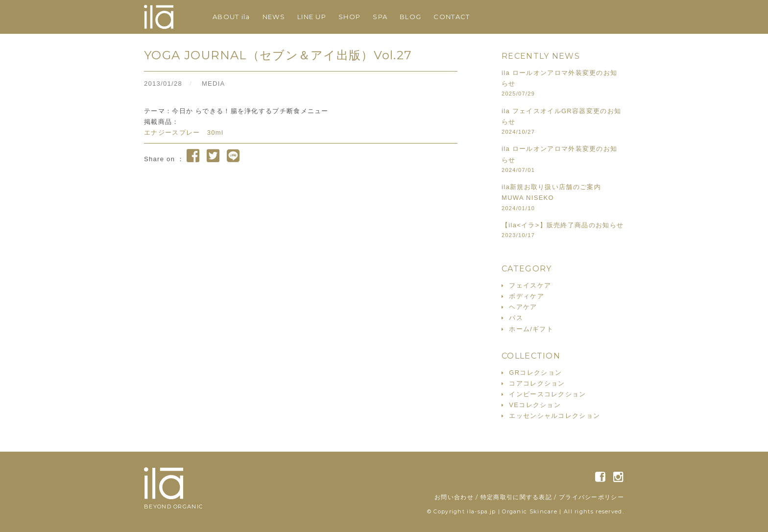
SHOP (349, 17)
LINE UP (312, 17)
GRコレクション (535, 373)
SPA (380, 17)
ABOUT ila (231, 17)
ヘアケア (523, 307)
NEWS (274, 17)
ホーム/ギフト (531, 329)
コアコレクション (537, 383)
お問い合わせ (454, 497)
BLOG (410, 17)
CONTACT (452, 17)
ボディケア (527, 296)
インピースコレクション (547, 394)
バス (516, 318)
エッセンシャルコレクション (554, 416)
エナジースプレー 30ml (184, 133)
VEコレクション (535, 405)
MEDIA (214, 84)
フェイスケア (530, 285)
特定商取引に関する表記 (516, 497)
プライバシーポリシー (591, 497)
